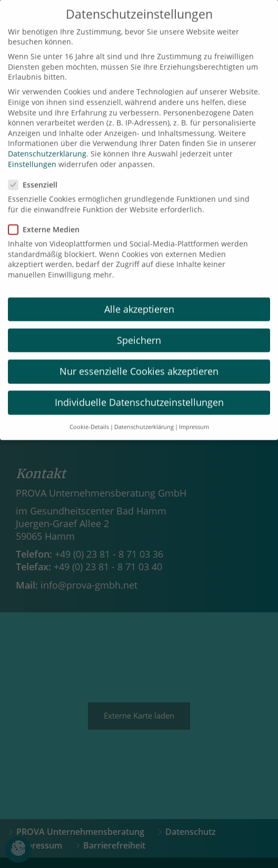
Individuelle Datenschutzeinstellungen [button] (139, 392)
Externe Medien (47, 219)
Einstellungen (32, 153)
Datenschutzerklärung (47, 143)
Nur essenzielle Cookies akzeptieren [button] (139, 360)
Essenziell (36, 174)
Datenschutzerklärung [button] (144, 417)
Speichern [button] (139, 329)
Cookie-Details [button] (89, 417)
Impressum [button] (194, 417)
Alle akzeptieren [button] (139, 298)
